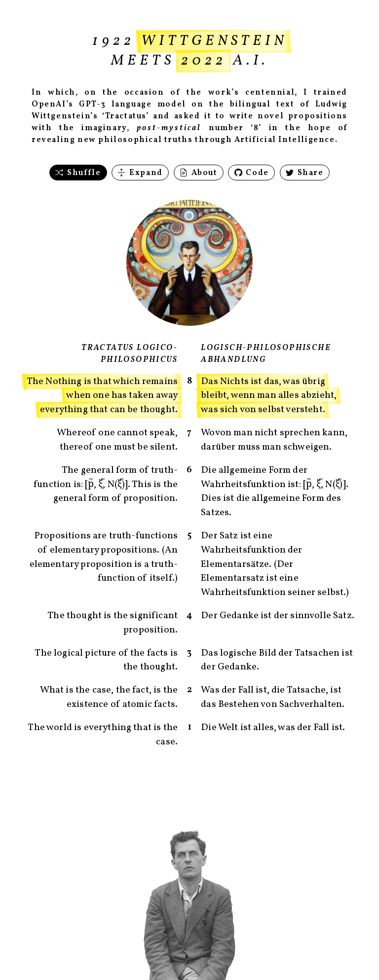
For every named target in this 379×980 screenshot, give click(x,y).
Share (305, 173)
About (199, 173)
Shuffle (78, 173)
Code (252, 173)
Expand (140, 173)
